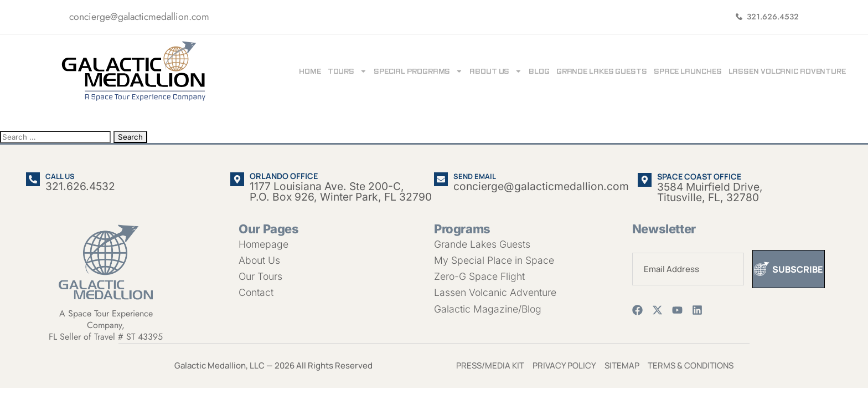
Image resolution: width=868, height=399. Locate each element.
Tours (347, 71)
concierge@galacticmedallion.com (139, 17)
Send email (475, 176)
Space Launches (688, 71)
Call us (60, 176)
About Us (496, 71)
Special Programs (418, 71)
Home (310, 71)
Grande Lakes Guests (602, 71)
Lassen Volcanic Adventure (787, 71)
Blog (539, 71)
